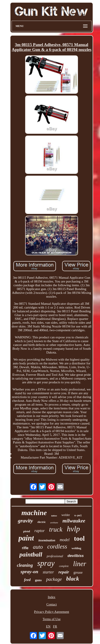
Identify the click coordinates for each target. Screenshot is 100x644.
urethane (54, 523)
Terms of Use (52, 619)
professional (55, 556)
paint (26, 538)
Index (51, 597)
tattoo (54, 516)
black (73, 579)
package (54, 579)
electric (42, 522)
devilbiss (76, 556)
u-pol (78, 516)
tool (79, 538)
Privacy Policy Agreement (52, 612)
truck (56, 529)
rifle (25, 548)
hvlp (73, 529)
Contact (52, 604)
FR (55, 626)
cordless (57, 546)
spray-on (29, 572)
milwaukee (74, 521)
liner (80, 564)
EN (48, 626)
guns (38, 580)
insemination (47, 540)
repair (64, 572)
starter (48, 572)
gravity (25, 521)
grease (78, 572)
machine (34, 513)
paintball (31, 554)
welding (76, 548)
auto (38, 547)
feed (27, 580)
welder (66, 515)
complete (64, 566)
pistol (27, 531)
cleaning (25, 565)
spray (46, 563)
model (65, 540)
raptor (40, 531)
